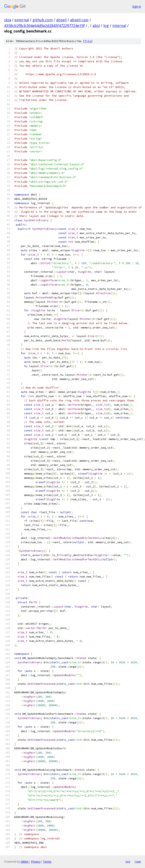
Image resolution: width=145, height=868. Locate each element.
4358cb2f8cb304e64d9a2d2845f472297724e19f (44, 26)
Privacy (36, 862)
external (22, 20)
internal (119, 26)
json (138, 861)
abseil (61, 20)
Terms (47, 862)
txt (128, 861)
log (106, 26)
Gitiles (25, 862)
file (88, 41)
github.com (43, 20)
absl (96, 26)
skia (8, 20)
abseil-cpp (79, 20)
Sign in (137, 6)
